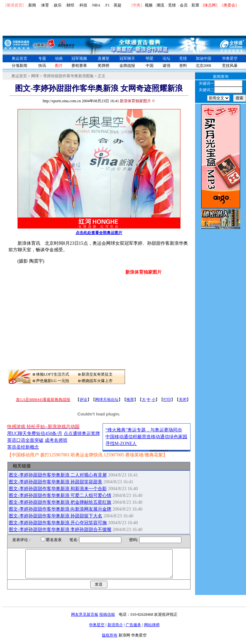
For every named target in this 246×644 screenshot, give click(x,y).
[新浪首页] (15, 5)
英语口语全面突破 (25, 440)
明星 (150, 58)
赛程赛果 (79, 66)
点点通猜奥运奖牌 (82, 433)
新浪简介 (115, 631)
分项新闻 (19, 66)
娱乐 (58, 5)
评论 (83, 400)
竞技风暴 (230, 66)
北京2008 (203, 66)
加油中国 (203, 58)
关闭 (183, 400)
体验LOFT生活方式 (53, 374)
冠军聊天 (127, 58)
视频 (149, 5)
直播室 (104, 58)
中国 (150, 66)
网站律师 (152, 631)
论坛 (166, 58)
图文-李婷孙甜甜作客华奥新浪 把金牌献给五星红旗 (60, 502)
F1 (108, 5)
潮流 (160, 5)
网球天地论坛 (107, 400)
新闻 (32, 5)
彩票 (195, 5)
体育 (45, 5)
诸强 (166, 66)
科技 (83, 5)
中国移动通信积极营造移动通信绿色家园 (146, 437)
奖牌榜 (104, 66)
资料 (183, 66)
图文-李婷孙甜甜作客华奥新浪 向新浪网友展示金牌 (60, 509)
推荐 (130, 400)
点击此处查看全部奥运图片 (99, 233)
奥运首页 (19, 58)
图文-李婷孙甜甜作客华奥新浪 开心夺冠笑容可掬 (58, 523)
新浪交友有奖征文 (97, 374)
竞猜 (172, 5)
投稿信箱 (107, 620)
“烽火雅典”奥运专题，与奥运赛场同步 (144, 430)
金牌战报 (127, 66)
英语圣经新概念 (23, 447)
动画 (59, 58)
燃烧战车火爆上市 (97, 381)
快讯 (42, 66)
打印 (167, 400)
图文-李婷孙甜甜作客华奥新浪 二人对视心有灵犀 (58, 475)
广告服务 (133, 631)
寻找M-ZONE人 (121, 444)
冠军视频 (79, 58)
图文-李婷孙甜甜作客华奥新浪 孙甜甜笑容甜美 (55, 482)
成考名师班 (56, 440)
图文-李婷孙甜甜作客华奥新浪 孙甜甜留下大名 (55, 516)
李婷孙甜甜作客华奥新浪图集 (68, 76)
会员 (184, 5)
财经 (70, 5)
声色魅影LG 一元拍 (53, 381)
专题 (42, 58)
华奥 (137, 5)
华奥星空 (230, 58)
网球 (35, 76)
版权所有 (110, 641)
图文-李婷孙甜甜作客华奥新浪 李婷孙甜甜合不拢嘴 (60, 530)
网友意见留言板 (85, 620)
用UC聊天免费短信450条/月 (35, 433)
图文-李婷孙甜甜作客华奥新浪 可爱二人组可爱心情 (60, 495)
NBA (96, 5)
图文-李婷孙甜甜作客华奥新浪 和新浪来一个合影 (58, 489)
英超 (117, 5)
